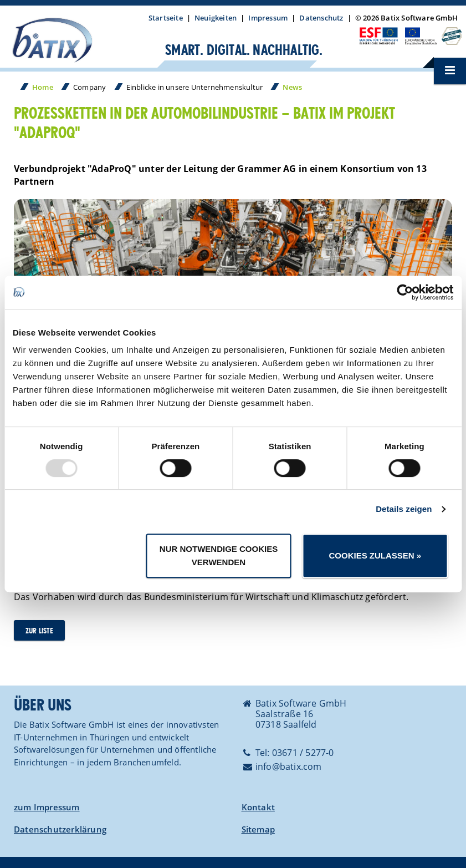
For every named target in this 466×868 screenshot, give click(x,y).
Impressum (268, 18)
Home (43, 87)
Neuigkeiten (216, 18)
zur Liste (39, 631)
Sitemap (258, 829)
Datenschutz (321, 18)
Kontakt (258, 807)
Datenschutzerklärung (60, 829)
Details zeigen (404, 509)
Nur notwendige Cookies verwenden (219, 555)
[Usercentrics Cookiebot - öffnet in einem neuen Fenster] (405, 292)
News (292, 87)
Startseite (166, 18)
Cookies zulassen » (375, 555)
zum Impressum (47, 807)
